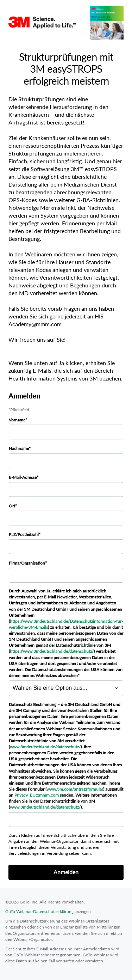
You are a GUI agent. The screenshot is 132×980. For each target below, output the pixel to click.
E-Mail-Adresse (23, 477)
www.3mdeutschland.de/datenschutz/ (45, 747)
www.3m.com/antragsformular (75, 789)
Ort (12, 506)
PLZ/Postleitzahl (24, 534)
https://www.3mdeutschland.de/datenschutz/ (52, 651)
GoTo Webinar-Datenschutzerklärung (39, 911)
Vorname (17, 420)
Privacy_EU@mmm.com (37, 795)
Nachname (19, 448)
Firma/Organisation (27, 563)
